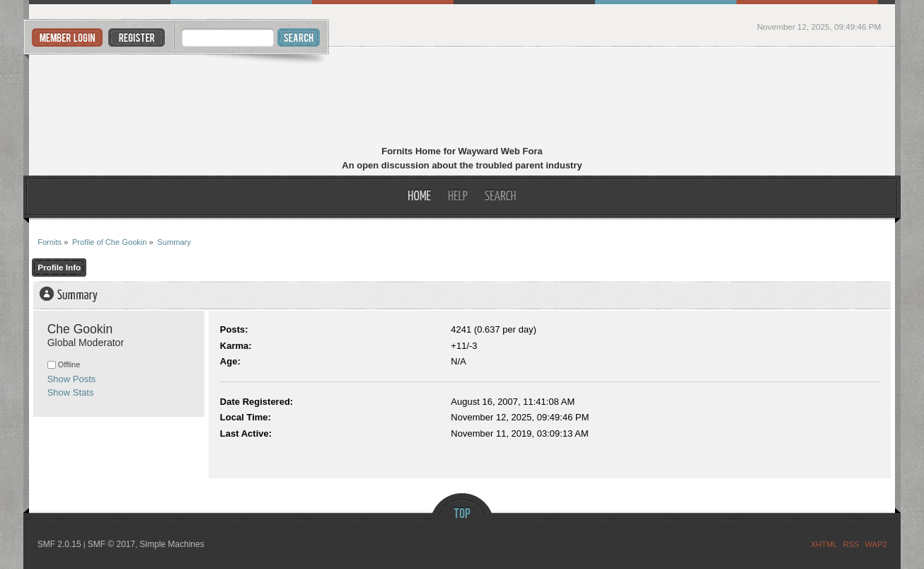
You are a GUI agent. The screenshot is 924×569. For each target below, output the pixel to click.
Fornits (462, 98)
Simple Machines (172, 544)
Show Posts (72, 379)
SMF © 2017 (112, 544)
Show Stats (71, 392)
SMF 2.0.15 (59, 544)
